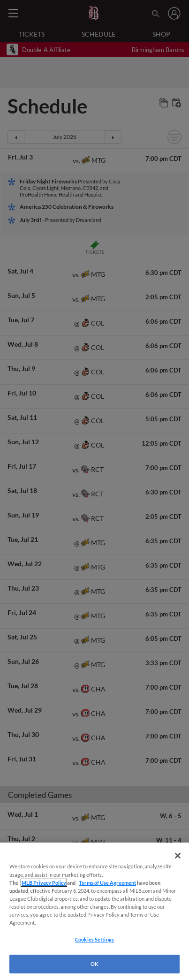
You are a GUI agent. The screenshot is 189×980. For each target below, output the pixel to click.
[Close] (178, 856)
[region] (94, 911)
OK (94, 964)
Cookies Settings (94, 939)
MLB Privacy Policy (44, 883)
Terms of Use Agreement (107, 883)
